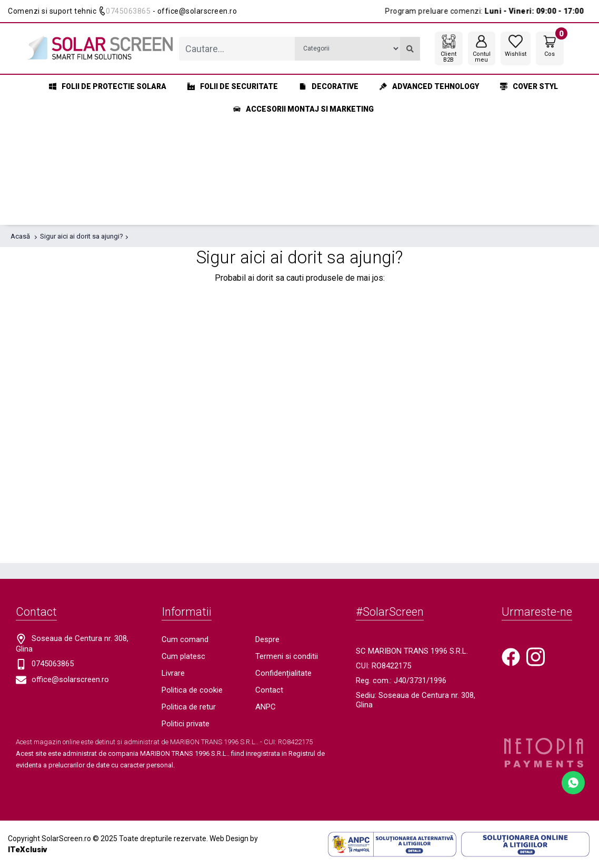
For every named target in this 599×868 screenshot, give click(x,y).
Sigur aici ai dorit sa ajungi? (82, 236)
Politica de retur (189, 707)
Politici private (186, 724)
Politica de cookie (192, 690)
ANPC (266, 707)
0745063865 (128, 11)
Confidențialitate (283, 673)
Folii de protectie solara (108, 86)
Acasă (20, 236)
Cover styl (529, 86)
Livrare (173, 673)
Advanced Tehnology (429, 86)
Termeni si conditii (287, 656)
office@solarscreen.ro (70, 679)
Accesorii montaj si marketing (303, 109)
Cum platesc (183, 656)
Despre (267, 639)
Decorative (329, 86)
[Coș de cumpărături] (550, 46)
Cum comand (185, 639)
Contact (269, 690)
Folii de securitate (233, 86)
